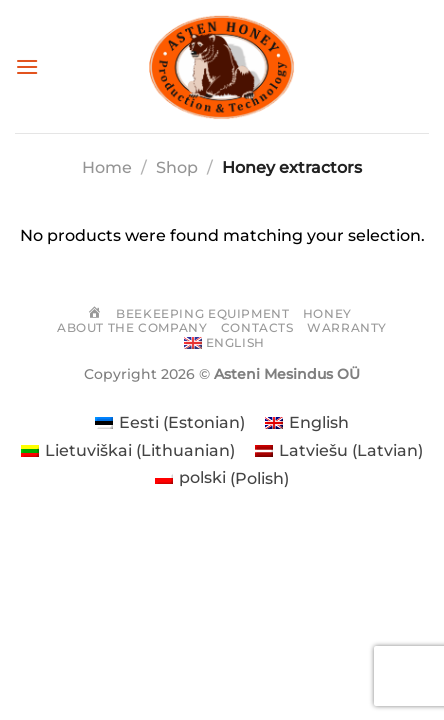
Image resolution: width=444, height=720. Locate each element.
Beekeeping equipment (202, 313)
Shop (177, 167)
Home (107, 167)
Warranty (347, 327)
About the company (132, 327)
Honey (327, 313)
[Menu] (27, 66)
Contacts (257, 327)
